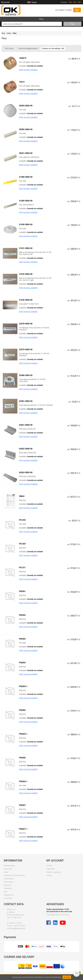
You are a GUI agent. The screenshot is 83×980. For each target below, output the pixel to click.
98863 (22, 496)
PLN (70, 2)
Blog (5, 892)
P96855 (22, 710)
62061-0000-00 (26, 425)
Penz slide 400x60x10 (26, 205)
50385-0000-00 (26, 129)
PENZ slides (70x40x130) (28, 453)
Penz (15, 33)
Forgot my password (54, 872)
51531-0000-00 (26, 248)
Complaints (8, 888)
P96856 (22, 758)
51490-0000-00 (26, 224)
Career (6, 872)
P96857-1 (23, 829)
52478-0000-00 (26, 324)
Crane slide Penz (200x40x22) (29, 157)
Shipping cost (9, 895)
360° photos (9, 48)
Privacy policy (9, 882)
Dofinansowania (9, 866)
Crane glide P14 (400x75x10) (29, 304)
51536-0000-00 (26, 300)
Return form (8, 869)
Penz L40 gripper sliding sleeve (29, 62)
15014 (22, 82)
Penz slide (22, 110)
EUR (75, 2)
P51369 (22, 544)
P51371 (22, 567)
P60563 (22, 639)
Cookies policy (9, 879)
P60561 (22, 591)
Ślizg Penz (22, 500)
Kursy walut (8, 898)
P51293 (22, 520)
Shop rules (7, 885)
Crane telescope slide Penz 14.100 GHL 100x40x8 (36, 405)
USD (79, 2)
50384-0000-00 (26, 106)
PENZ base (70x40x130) (27, 429)
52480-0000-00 (26, 375)
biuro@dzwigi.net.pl (18, 928)
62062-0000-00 (26, 449)
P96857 (22, 805)
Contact (49, 875)
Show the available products (28, 48)
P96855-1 (23, 734)
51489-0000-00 (26, 201)
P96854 (22, 663)
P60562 (22, 615)
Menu (41, 19)
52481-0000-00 (26, 401)
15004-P (23, 58)
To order (49, 866)
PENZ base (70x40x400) (27, 476)
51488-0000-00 (26, 177)
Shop (3, 33)
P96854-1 (23, 686)
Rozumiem (67, 977)
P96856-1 (23, 781)
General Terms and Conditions (14, 875)
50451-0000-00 (26, 153)
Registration (51, 869)
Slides (9, 33)
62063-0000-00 (26, 472)
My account (6, 2)
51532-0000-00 (26, 274)
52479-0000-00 (26, 349)
